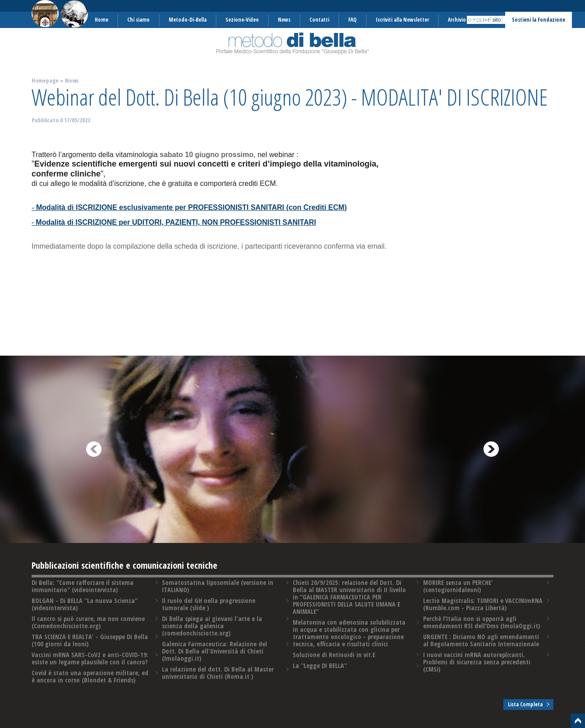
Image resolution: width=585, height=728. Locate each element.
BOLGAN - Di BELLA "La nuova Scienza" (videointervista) (85, 604)
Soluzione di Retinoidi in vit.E (334, 655)
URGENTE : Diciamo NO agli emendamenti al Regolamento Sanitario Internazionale (481, 640)
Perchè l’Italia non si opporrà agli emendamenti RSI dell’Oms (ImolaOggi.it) (481, 622)
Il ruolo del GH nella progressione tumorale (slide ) (209, 604)
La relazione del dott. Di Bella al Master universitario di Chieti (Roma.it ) (218, 673)
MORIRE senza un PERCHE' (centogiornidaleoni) (458, 586)
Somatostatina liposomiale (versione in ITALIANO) (218, 586)
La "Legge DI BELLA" (320, 665)
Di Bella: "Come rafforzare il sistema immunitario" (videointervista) (83, 586)
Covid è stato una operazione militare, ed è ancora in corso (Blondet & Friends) (90, 676)
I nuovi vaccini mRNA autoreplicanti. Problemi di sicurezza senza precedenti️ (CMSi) (477, 662)
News (72, 80)
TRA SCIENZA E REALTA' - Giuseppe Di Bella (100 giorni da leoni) (90, 640)
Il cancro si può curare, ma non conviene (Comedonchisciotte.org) (88, 622)
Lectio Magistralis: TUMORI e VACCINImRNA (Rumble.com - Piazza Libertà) (483, 604)
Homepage (45, 80)
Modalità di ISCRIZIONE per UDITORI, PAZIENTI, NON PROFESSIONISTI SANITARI (176, 222)
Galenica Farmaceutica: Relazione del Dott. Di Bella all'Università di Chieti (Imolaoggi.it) (214, 651)
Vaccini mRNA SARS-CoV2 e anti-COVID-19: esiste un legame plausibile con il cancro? (90, 658)
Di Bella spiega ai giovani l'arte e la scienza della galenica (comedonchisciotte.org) (212, 626)
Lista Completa (525, 704)
